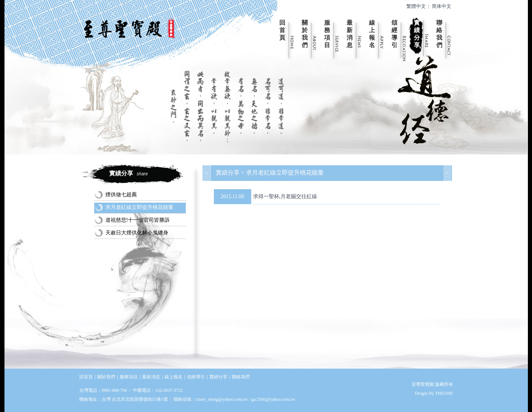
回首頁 (282, 30)
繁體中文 (416, 6)
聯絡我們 (439, 34)
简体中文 (442, 6)
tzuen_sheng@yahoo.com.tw (222, 399)
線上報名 (372, 34)
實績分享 (417, 34)
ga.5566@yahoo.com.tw (273, 399)
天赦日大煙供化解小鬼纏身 (137, 233)
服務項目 (327, 34)
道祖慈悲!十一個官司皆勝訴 (138, 220)
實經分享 (218, 377)
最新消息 (350, 34)
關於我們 (305, 34)
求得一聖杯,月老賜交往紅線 (285, 196)
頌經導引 (394, 34)
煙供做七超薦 (121, 195)
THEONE (444, 393)
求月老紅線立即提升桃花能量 (139, 207)
